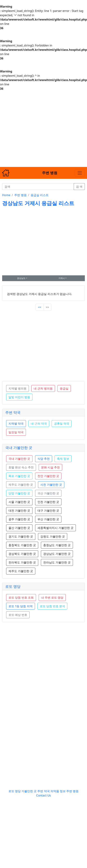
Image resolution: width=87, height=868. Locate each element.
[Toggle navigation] (80, 173)
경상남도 (21, 278)
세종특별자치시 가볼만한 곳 (55, 528)
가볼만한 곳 (29, 791)
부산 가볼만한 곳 (48, 519)
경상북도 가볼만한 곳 (22, 554)
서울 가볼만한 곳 (19, 502)
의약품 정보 (58, 791)
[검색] (38, 187)
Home (6, 195)
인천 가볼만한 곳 (48, 502)
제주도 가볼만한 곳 (21, 571)
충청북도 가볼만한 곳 (22, 545)
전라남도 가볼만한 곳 (57, 562)
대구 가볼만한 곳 (48, 511)
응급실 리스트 (40, 195)
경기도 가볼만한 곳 (21, 536)
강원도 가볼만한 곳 (53, 536)
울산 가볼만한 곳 (19, 528)
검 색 (79, 187)
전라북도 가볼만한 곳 (22, 562)
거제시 (62, 278)
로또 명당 (13, 586)
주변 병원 (20, 195)
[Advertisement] (34, 129)
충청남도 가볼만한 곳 (57, 545)
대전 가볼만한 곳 (19, 511)
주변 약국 (13, 412)
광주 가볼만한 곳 (19, 519)
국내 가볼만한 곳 (19, 448)
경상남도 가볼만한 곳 (57, 554)
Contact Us (43, 795)
